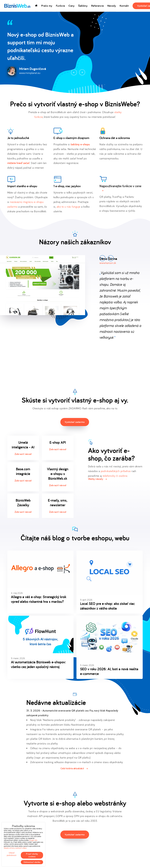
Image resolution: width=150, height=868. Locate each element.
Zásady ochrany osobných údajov (15, 848)
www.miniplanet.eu (30, 73)
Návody (112, 6)
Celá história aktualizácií (72, 768)
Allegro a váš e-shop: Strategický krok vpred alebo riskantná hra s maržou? (39, 599)
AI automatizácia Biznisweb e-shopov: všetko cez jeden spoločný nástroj (38, 664)
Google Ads (33, 840)
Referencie (97, 6)
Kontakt (124, 6)
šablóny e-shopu (80, 144)
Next (82, 72)
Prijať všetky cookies (32, 855)
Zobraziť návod (23, 454)
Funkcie (60, 6)
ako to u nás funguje (69, 207)
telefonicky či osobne (115, 476)
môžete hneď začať (18, 163)
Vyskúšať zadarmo (75, 422)
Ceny (72, 6)
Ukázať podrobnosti (12, 854)
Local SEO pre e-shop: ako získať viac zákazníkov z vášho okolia (107, 606)
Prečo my (47, 6)
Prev (74, 72)
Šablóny (83, 6)
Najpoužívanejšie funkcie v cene (120, 186)
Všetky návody (96, 479)
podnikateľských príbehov (116, 471)
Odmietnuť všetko (32, 862)
